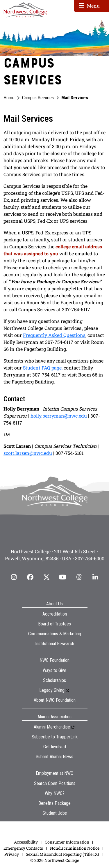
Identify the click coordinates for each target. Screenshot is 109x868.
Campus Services (38, 98)
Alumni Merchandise (52, 727)
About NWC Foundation (55, 700)
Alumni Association (54, 717)
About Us (54, 604)
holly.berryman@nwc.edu (59, 416)
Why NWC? (55, 793)
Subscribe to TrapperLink (55, 737)
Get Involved (55, 747)
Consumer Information (67, 842)
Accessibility (26, 842)
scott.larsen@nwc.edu (28, 453)
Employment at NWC (54, 773)
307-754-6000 (90, 558)
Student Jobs (55, 813)
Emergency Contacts (23, 848)
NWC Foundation (54, 660)
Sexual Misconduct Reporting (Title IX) (62, 854)
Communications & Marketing (55, 634)
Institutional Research (55, 644)
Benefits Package (54, 803)
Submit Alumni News (54, 757)
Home (9, 98)
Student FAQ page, (43, 368)
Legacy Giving (52, 690)
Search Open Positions (55, 783)
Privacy (12, 854)
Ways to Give (54, 670)
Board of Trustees (54, 624)
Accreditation (55, 614)
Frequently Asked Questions (54, 335)
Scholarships (54, 680)
